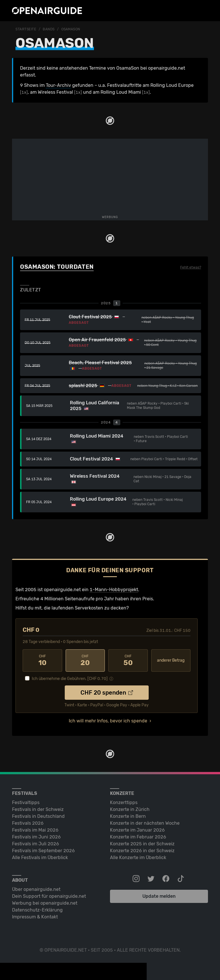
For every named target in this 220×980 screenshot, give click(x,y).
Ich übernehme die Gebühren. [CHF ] (70, 679)
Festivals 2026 (28, 823)
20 (85, 660)
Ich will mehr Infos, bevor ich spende (108, 721)
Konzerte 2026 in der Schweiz (142, 851)
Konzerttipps (124, 802)
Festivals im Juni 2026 (36, 837)
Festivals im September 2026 (43, 851)
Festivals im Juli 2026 (36, 844)
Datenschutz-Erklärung (37, 910)
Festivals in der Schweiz (38, 809)
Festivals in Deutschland (38, 816)
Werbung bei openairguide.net (45, 903)
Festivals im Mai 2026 (35, 830)
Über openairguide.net (36, 889)
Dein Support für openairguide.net (49, 896)
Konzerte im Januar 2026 (137, 830)
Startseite (26, 29)
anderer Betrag (171, 660)
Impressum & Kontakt (35, 917)
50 (128, 660)
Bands (49, 29)
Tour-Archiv (58, 85)
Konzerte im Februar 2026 (138, 837)
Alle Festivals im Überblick (40, 857)
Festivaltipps (26, 802)
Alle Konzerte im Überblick (138, 857)
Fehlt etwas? (191, 267)
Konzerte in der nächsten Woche (145, 823)
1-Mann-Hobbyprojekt (114, 590)
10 (42, 660)
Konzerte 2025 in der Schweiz (142, 844)
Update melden (159, 896)
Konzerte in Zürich (130, 809)
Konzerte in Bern (128, 816)
